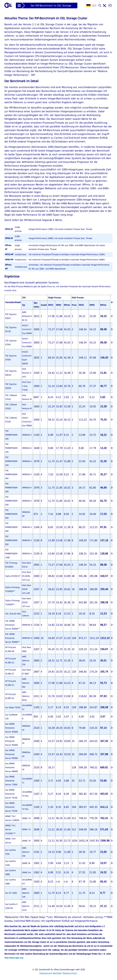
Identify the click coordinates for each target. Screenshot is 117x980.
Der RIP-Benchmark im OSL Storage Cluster (51, 6)
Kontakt (57, 973)
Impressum (46, 973)
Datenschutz (70, 973)
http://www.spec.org (14, 958)
